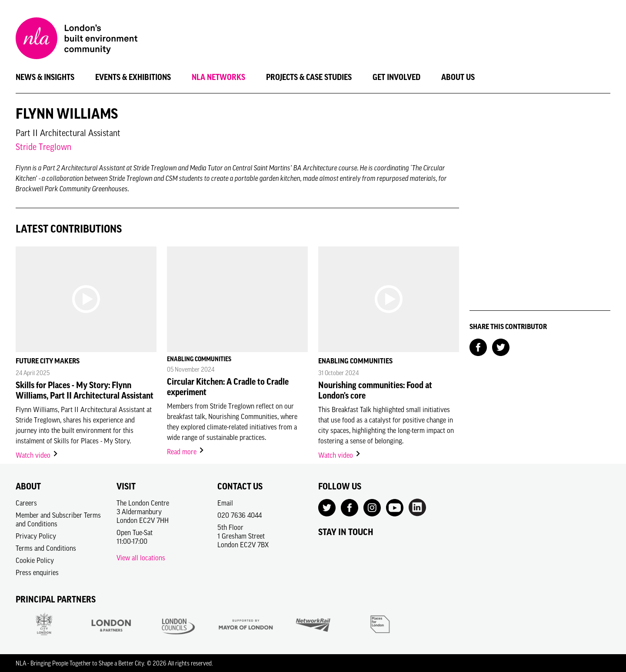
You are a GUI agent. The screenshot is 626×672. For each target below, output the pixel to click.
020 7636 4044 (240, 515)
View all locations (141, 558)
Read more (186, 452)
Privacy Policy (36, 536)
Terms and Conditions (46, 548)
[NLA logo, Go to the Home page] (77, 40)
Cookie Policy (35, 560)
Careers (26, 503)
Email (225, 503)
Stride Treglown (43, 147)
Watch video (37, 455)
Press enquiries (37, 572)
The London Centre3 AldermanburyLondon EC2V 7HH (143, 512)
